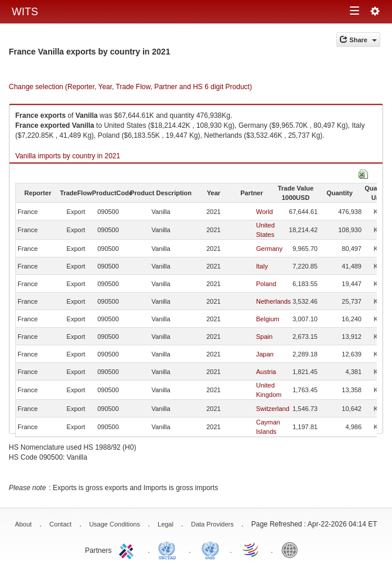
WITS (25, 12)
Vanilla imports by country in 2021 (68, 156)
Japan (265, 354)
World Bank (292, 549)
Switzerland (273, 409)
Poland (266, 284)
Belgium (268, 319)
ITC (128, 549)
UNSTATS (210, 549)
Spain (264, 337)
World (265, 212)
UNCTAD (169, 549)
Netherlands (273, 301)
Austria (266, 372)
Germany (269, 249)
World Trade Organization (251, 549)
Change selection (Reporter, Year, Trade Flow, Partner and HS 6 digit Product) (130, 87)
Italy (262, 266)
